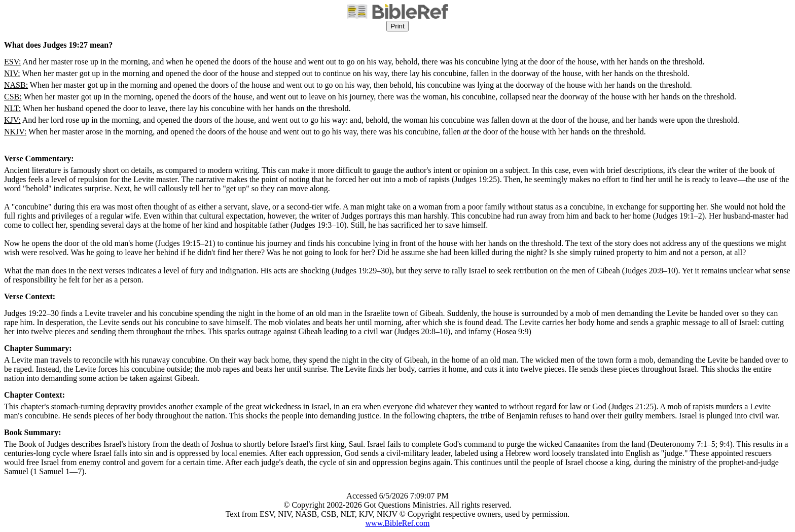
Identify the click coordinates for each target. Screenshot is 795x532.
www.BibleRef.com (398, 523)
